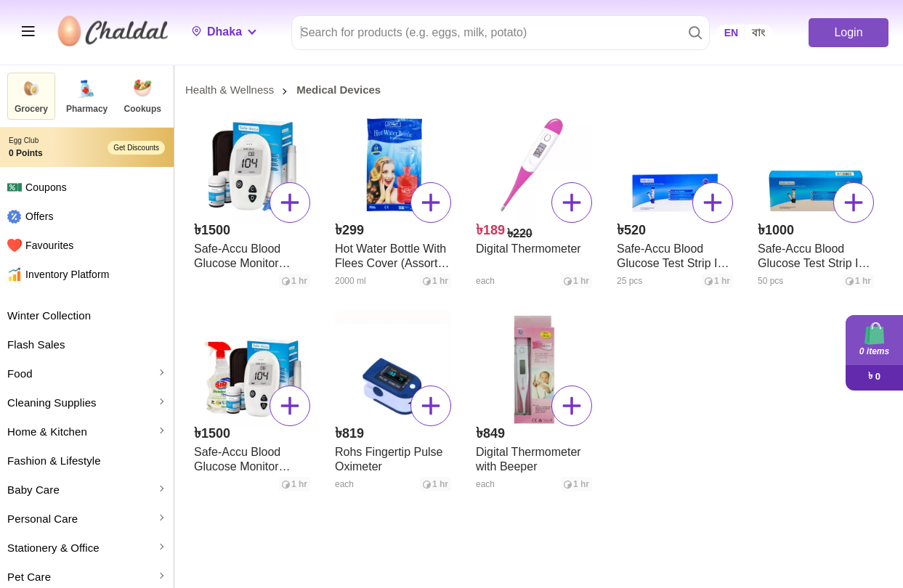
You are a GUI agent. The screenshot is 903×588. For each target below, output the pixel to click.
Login (848, 32)
